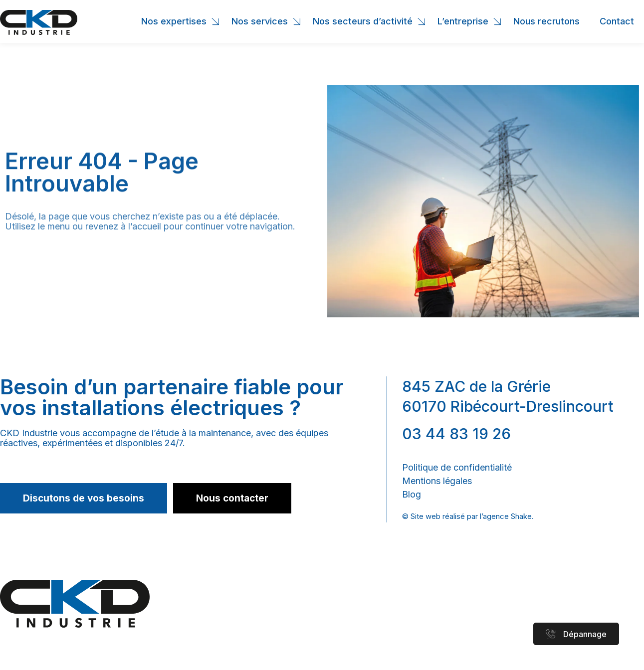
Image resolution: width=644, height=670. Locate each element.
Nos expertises (176, 21)
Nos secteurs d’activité (365, 21)
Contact (617, 21)
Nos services (262, 21)
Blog (412, 494)
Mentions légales (437, 481)
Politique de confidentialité (457, 467)
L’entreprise (465, 21)
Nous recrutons (546, 21)
